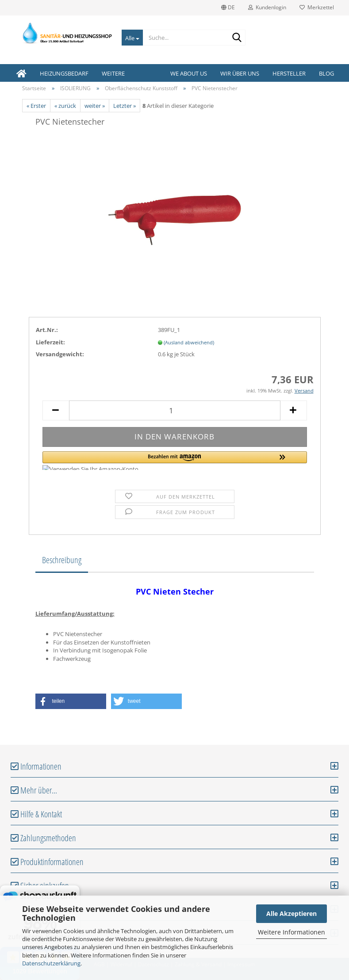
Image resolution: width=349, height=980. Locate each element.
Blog (326, 73)
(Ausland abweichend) (189, 342)
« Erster (36, 106)
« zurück (65, 106)
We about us (189, 73)
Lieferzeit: (50, 342)
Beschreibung (62, 560)
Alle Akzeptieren (291, 913)
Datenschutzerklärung (51, 963)
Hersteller (289, 73)
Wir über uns (240, 73)
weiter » (95, 106)
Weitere (113, 73)
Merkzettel (317, 7)
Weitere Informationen (291, 932)
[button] (175, 461)
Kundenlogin (267, 7)
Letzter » (125, 106)
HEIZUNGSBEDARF (64, 73)
